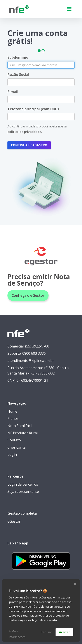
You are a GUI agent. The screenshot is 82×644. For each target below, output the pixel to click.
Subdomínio (18, 57)
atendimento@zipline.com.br (31, 361)
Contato (14, 440)
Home (12, 411)
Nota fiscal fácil (20, 426)
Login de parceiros (23, 484)
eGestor (14, 521)
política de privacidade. (25, 132)
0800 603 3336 (34, 353)
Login (12, 454)
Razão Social (18, 75)
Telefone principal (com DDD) (33, 109)
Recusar (46, 632)
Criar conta (17, 447)
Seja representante (23, 491)
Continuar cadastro (29, 145)
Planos (13, 419)
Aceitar (64, 632)
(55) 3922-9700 (37, 346)
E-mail (13, 92)
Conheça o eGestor (28, 295)
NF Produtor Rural (23, 433)
